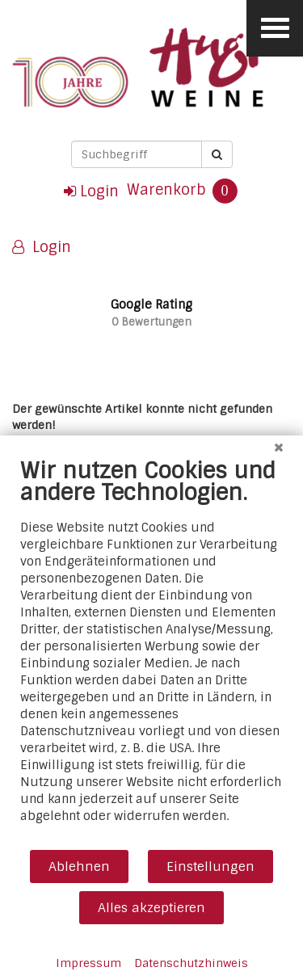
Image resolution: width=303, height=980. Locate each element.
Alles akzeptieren (151, 908)
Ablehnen (79, 866)
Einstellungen (210, 866)
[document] (151, 653)
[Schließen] (279, 448)
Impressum (88, 963)
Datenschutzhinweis (191, 963)
